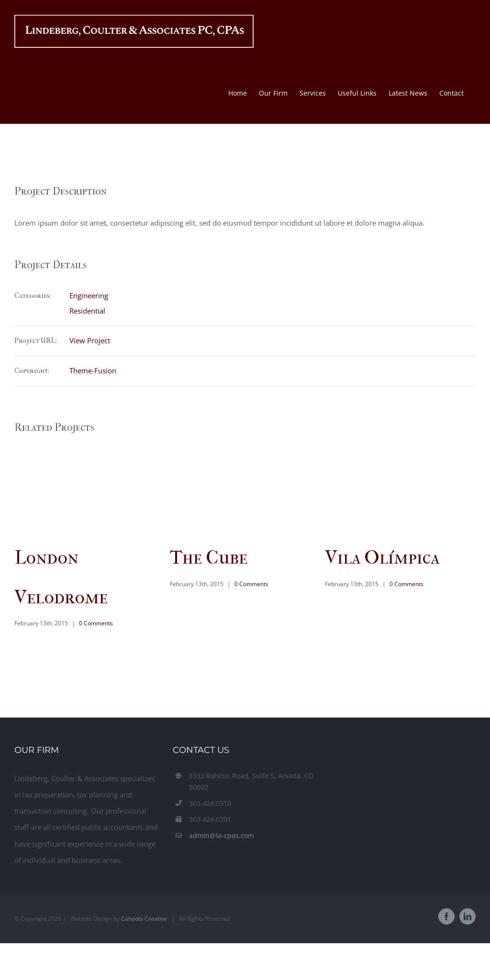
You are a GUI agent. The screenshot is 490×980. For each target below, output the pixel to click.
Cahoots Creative (144, 919)
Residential (87, 311)
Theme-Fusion (93, 370)
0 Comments (96, 623)
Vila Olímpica (382, 557)
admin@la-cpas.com (222, 835)
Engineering (89, 295)
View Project (90, 340)
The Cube (209, 557)
